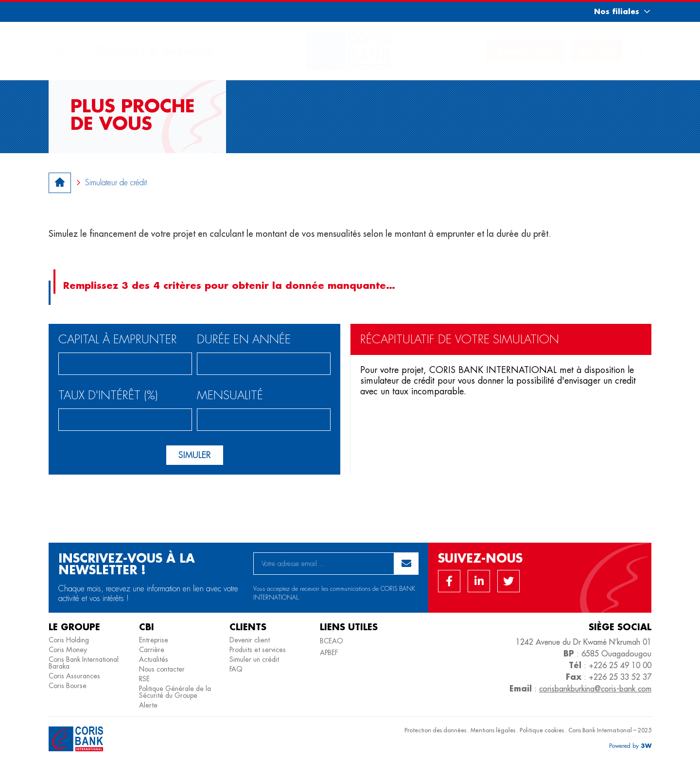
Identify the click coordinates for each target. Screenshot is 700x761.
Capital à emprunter (118, 340)
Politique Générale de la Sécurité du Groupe (175, 692)
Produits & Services (154, 51)
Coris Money (68, 650)
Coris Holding (69, 640)
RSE (144, 679)
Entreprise (154, 640)
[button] (613, 11)
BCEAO (332, 641)
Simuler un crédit (254, 659)
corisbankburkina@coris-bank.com (595, 689)
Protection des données (435, 730)
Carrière (152, 650)
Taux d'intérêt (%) (108, 396)
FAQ (236, 669)
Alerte (148, 705)
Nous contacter (162, 669)
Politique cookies (542, 730)
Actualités (154, 659)
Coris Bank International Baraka (84, 663)
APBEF (329, 653)
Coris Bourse (68, 686)
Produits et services (258, 650)
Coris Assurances (74, 676)
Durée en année (244, 340)
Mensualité (230, 396)
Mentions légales (493, 730)
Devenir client (250, 640)
